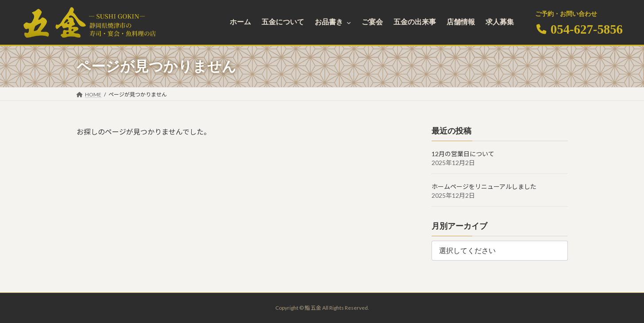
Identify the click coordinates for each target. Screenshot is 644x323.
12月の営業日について (463, 154)
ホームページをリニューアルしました (484, 186)
